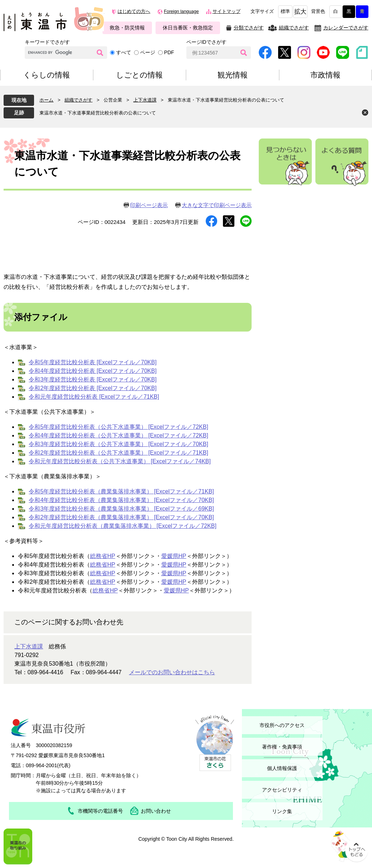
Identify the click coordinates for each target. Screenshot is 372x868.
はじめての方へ (134, 11)
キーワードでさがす (47, 42)
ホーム (46, 100)
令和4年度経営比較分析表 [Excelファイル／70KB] (93, 371)
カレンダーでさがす (346, 28)
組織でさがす (294, 28)
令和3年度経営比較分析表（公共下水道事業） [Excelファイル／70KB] (118, 444)
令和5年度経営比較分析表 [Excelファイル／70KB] (93, 362)
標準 (285, 11)
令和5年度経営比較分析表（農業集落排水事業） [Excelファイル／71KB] (121, 491)
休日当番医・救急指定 (188, 28)
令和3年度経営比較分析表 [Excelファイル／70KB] (93, 379)
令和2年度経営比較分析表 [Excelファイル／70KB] (93, 388)
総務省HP (102, 556)
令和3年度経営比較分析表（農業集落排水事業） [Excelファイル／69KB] (121, 509)
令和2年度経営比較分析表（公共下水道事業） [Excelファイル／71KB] (118, 453)
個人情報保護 (282, 768)
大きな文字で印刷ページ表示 (217, 205)
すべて (124, 52)
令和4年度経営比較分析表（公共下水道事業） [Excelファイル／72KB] (118, 435)
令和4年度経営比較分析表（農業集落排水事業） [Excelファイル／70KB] (121, 500)
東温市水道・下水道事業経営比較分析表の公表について (98, 113)
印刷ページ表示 (149, 205)
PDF (169, 52)
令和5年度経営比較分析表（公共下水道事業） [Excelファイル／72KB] (118, 427)
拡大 (300, 12)
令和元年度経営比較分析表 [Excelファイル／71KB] (94, 397)
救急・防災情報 (127, 28)
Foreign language (181, 11)
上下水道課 (145, 100)
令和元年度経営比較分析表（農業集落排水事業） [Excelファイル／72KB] (123, 526)
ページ (148, 52)
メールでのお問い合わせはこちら (172, 672)
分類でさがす (249, 28)
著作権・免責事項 (282, 747)
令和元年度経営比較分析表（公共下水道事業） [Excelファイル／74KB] (120, 461)
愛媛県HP (174, 556)
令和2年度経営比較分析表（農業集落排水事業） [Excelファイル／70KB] (121, 517)
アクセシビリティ (282, 790)
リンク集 (282, 811)
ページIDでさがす (206, 42)
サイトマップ (226, 11)
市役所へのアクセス (282, 725)
